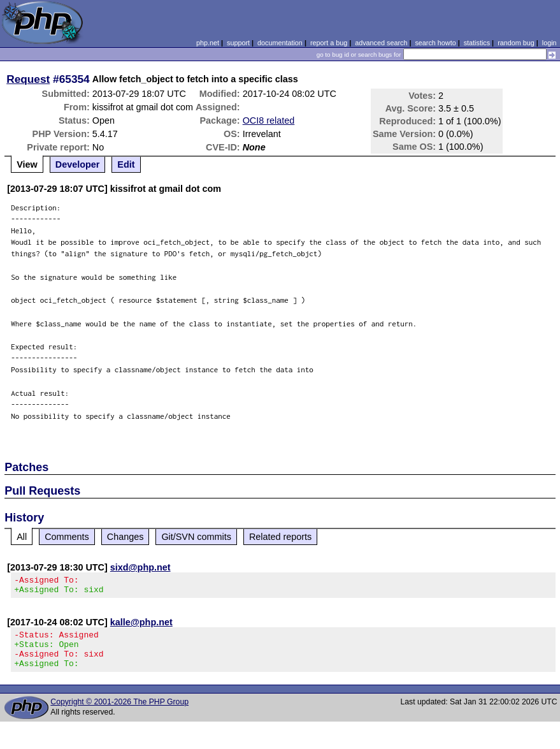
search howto (435, 43)
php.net (208, 43)
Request (28, 79)
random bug (516, 43)
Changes (126, 537)
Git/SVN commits (196, 537)
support (238, 43)
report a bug (329, 43)
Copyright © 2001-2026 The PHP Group (119, 713)
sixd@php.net (140, 567)
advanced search (381, 43)
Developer (78, 164)
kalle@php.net (141, 626)
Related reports (280, 537)
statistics (477, 43)
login (549, 43)
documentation (280, 43)
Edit (126, 164)
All (22, 537)
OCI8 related (269, 120)
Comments (67, 537)
